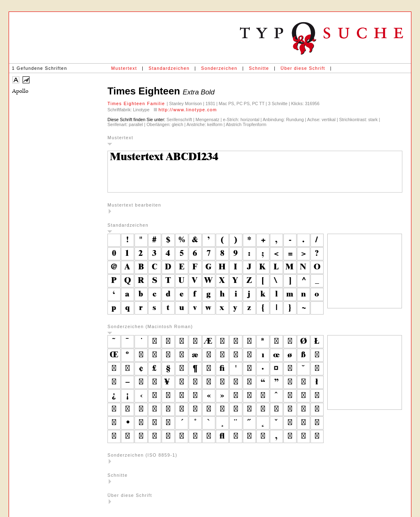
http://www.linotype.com (188, 110)
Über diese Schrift (303, 68)
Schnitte (259, 68)
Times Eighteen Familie (137, 103)
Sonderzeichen (219, 68)
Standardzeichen (169, 68)
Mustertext (124, 68)
